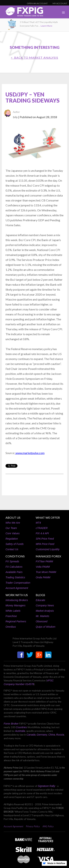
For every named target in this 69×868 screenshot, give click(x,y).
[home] (22, 13)
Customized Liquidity (48, 549)
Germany (42, 735)
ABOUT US (13, 517)
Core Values (13, 533)
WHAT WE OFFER (48, 517)
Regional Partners (16, 621)
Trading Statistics (15, 577)
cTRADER (42, 528)
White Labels (13, 611)
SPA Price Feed (45, 539)
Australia (20, 731)
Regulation (12, 539)
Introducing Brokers (17, 600)
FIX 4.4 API (42, 533)
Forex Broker (11, 724)
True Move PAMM (46, 572)
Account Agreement (17, 588)
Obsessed (41, 621)
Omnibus (11, 627)
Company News (45, 605)
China (52, 735)
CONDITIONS (15, 556)
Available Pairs (14, 572)
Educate (40, 600)
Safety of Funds (15, 544)
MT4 (38, 523)
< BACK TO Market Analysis (34, 58)
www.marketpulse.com (30, 453)
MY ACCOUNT (60, 3)
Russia (60, 735)
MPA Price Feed (45, 544)
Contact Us (12, 549)
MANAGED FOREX (48, 556)
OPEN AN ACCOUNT (37, 3)
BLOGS (40, 595)
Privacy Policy (33, 826)
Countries (21, 727)
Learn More (46, 26)
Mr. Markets (42, 616)
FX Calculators (14, 567)
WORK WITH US (17, 595)
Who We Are (13, 523)
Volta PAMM (43, 567)
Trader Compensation (18, 583)
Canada (31, 735)
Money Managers (15, 605)
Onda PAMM (43, 577)
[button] (63, 13)
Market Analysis (45, 611)
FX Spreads (12, 561)
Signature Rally (46, 786)
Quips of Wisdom (45, 627)
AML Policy (48, 826)
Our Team (11, 528)
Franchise (11, 616)
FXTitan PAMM (44, 561)
